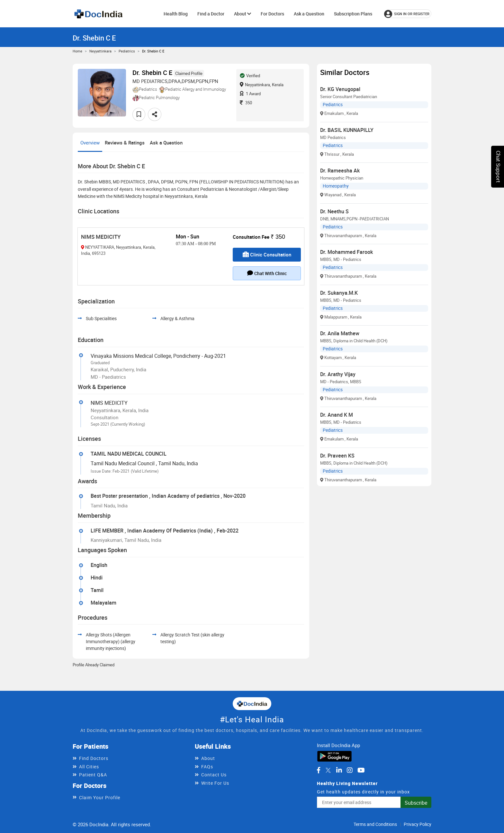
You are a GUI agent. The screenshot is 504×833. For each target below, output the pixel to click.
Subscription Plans (353, 14)
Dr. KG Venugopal (340, 89)
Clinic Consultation (267, 255)
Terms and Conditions (375, 824)
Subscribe (416, 803)
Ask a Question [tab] (166, 143)
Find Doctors (94, 758)
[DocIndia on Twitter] (328, 770)
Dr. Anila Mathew (340, 333)
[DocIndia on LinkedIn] (339, 770)
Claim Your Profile (100, 797)
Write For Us (215, 783)
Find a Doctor (211, 14)
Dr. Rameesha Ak (340, 171)
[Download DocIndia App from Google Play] (334, 755)
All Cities (89, 767)
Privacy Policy (418, 824)
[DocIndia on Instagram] (350, 770)
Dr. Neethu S (334, 211)
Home (77, 51)
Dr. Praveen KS (337, 456)
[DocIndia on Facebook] (319, 770)
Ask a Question (309, 14)
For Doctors (272, 14)
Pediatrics (127, 51)
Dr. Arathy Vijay (338, 374)
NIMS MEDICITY (101, 237)
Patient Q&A (93, 775)
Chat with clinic (267, 273)
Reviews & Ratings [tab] (125, 143)
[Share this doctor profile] (155, 114)
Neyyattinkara (100, 51)
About (243, 14)
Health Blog (176, 14)
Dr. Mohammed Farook (346, 252)
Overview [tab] (90, 143)
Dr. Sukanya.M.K (339, 293)
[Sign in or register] (408, 14)
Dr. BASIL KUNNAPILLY (347, 130)
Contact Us (214, 775)
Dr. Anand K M (337, 415)
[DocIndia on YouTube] (361, 770)
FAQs (207, 767)
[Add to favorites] (139, 114)
